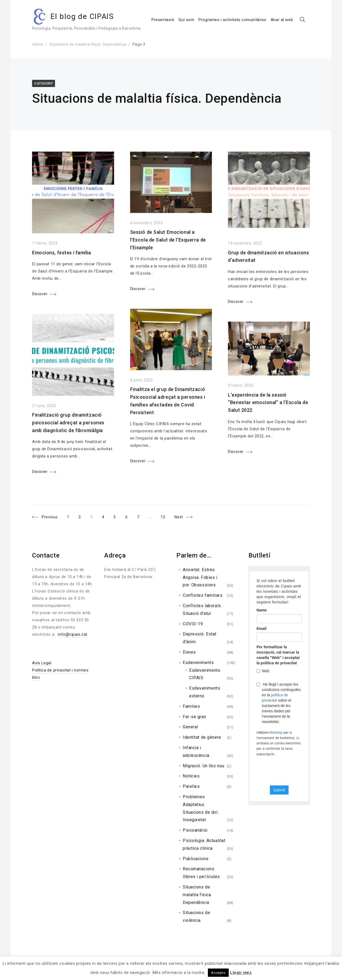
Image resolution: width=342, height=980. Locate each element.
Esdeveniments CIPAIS (205, 674)
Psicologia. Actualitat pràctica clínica (204, 844)
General (190, 727)
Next (179, 517)
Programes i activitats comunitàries (232, 20)
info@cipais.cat (72, 634)
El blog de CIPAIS (82, 16)
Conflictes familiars (203, 595)
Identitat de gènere (202, 737)
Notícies (191, 776)
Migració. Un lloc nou (204, 766)
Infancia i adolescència (196, 752)
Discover (40, 294)
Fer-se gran (194, 717)
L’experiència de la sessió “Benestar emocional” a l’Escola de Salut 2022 (268, 403)
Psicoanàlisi (195, 830)
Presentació (163, 20)
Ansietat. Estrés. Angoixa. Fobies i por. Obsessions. (200, 577)
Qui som (186, 20)
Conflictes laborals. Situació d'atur (202, 610)
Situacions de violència (196, 916)
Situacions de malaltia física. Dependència (88, 44)
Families (191, 706)
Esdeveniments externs (205, 692)
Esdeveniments (198, 663)
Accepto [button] (218, 973)
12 (165, 516)
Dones (189, 652)
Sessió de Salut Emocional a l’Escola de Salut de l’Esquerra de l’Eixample (168, 240)
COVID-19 (193, 624)
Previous (50, 517)
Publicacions (196, 859)
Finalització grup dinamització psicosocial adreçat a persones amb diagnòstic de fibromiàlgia (68, 423)
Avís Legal (42, 663)
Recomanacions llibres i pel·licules (201, 873)
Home (38, 44)
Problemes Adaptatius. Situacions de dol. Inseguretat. (201, 808)
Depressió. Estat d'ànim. (200, 638)
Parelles (191, 786)
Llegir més (241, 973)
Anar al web (282, 20)
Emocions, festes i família (62, 253)
